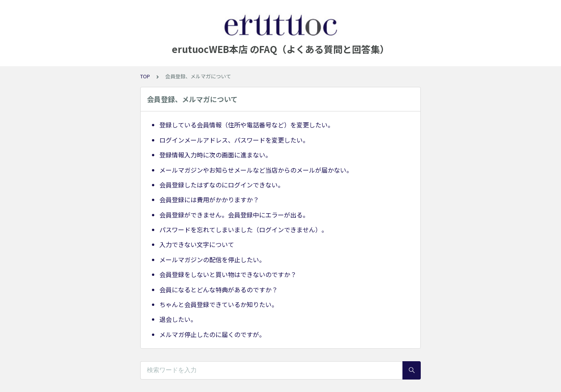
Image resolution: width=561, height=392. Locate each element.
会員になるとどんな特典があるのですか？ (219, 290)
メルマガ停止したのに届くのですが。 (212, 334)
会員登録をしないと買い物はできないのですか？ (228, 274)
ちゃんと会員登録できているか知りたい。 (219, 304)
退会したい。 (178, 319)
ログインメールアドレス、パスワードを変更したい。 (234, 140)
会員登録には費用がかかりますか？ (209, 200)
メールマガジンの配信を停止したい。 (212, 260)
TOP (145, 76)
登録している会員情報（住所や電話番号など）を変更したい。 (247, 125)
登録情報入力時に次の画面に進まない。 (215, 155)
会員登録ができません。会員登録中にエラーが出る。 (234, 215)
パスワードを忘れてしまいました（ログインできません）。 (243, 230)
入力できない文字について (197, 244)
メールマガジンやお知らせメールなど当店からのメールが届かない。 (256, 170)
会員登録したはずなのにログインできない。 (222, 185)
